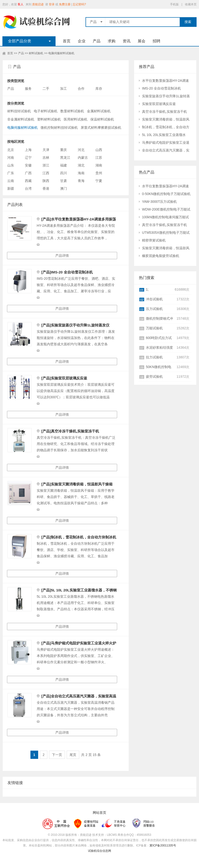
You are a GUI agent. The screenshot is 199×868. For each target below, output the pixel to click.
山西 (99, 150)
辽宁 (28, 158)
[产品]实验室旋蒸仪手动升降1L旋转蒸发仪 (75, 325)
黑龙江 (65, 158)
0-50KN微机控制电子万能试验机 (166, 194)
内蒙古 (83, 158)
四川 (64, 173)
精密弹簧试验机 (154, 240)
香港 (46, 189)
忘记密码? (79, 4)
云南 (11, 181)
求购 (112, 41)
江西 (46, 173)
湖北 (81, 165)
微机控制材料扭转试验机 (59, 128)
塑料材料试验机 (49, 119)
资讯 (127, 41)
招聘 (156, 41)
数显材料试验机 (72, 111)
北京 (11, 150)
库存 (99, 89)
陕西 (46, 181)
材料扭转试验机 (19, 111)
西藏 (28, 181)
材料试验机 (36, 53)
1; (147, 289)
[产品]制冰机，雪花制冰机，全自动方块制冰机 (79, 537)
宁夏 (99, 181)
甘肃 (64, 181)
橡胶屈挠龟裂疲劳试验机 (161, 256)
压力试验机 (154, 309)
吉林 (46, 158)
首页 (67, 41)
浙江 (46, 165)
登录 (52, 4)
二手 (46, 89)
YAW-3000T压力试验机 (159, 202)
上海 (28, 150)
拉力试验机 (154, 357)
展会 (142, 41)
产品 (97, 41)
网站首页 (99, 813)
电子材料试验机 (46, 111)
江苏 (99, 158)
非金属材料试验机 (21, 119)
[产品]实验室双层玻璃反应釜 (64, 378)
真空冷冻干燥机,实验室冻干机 (164, 112)
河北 (81, 150)
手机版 (174, 4)
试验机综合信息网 (99, 851)
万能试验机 (154, 328)
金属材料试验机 (99, 111)
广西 (28, 173)
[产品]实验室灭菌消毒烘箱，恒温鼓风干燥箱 (77, 484)
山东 (11, 165)
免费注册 (65, 4)
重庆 (64, 150)
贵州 (99, 173)
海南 (81, 173)
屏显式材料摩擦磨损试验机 (101, 128)
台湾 (28, 189)
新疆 (11, 189)
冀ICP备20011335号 (163, 845)
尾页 (73, 755)
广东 (11, 173)
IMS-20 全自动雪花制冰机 (161, 88)
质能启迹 (38, 4)
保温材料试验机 (102, 119)
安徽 (28, 165)
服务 (29, 89)
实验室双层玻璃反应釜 (159, 104)
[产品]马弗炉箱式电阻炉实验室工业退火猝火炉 (79, 643)
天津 (46, 150)
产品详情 (62, 256)
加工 (64, 89)
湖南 (99, 165)
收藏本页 (191, 4)
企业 (82, 41)
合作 (82, 89)
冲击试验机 (154, 299)
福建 (64, 165)
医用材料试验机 (76, 119)
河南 (11, 158)
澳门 (64, 189)
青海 (81, 181)
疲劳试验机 (154, 377)
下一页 (57, 755)
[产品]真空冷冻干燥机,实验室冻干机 (70, 431)
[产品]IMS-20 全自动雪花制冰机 (67, 272)
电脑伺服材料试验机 (61, 53)
